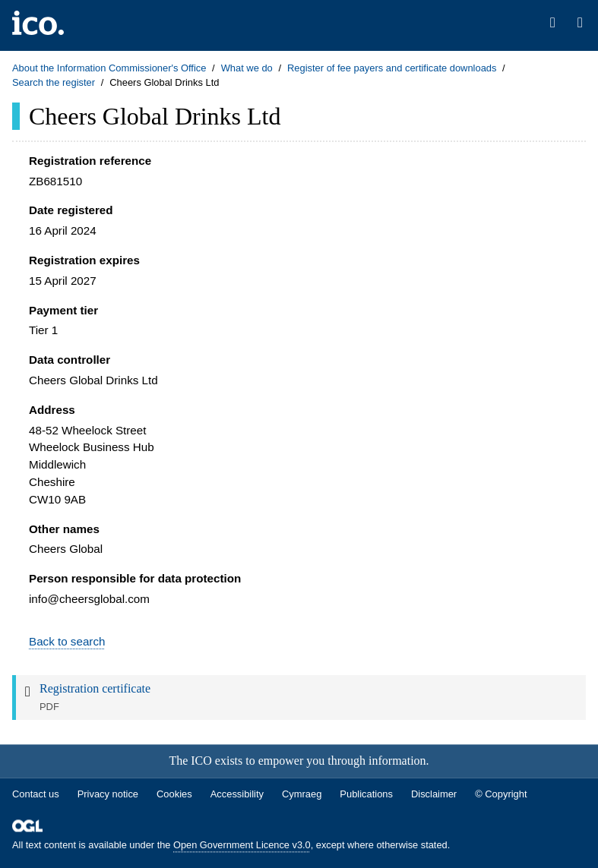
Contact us (36, 794)
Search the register (54, 82)
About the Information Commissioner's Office (109, 68)
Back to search (67, 641)
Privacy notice (108, 794)
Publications (366, 794)
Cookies (174, 794)
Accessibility (237, 794)
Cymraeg (302, 794)
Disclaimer (434, 794)
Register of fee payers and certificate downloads (392, 68)
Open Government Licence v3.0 (242, 846)
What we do (247, 68)
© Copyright (501, 794)
